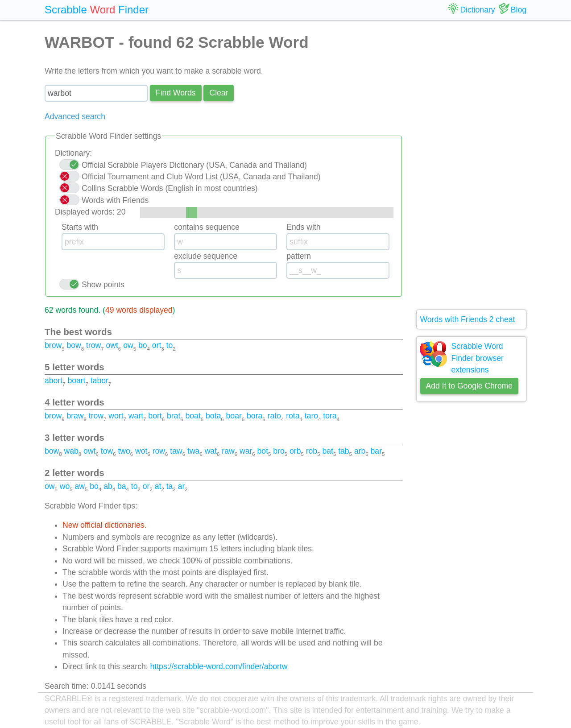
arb (360, 451)
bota (213, 416)
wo (65, 486)
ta (170, 486)
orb (295, 451)
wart (136, 416)
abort (54, 381)
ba (122, 486)
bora (254, 416)
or (146, 486)
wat (211, 451)
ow (128, 345)
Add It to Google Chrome (470, 386)
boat (193, 416)
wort (116, 416)
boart (76, 381)
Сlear (219, 93)
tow (107, 451)
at (158, 486)
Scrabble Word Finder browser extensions (478, 358)
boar (234, 416)
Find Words (176, 93)
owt (112, 345)
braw (75, 416)
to (170, 345)
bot (263, 451)
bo (143, 345)
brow (53, 345)
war (246, 451)
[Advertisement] (472, 165)
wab (71, 451)
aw (80, 486)
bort (155, 416)
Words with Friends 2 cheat (468, 319)
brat (174, 416)
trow (93, 345)
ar (182, 486)
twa (193, 451)
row (159, 451)
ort (157, 345)
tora (330, 416)
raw (228, 451)
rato (274, 416)
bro (279, 451)
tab (343, 451)
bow (74, 345)
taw (176, 451)
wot (141, 451)
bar (376, 451)
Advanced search (75, 116)
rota (293, 416)
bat (327, 451)
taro (311, 416)
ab (108, 486)
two (124, 451)
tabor (99, 381)
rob (312, 451)
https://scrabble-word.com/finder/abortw (219, 666)
